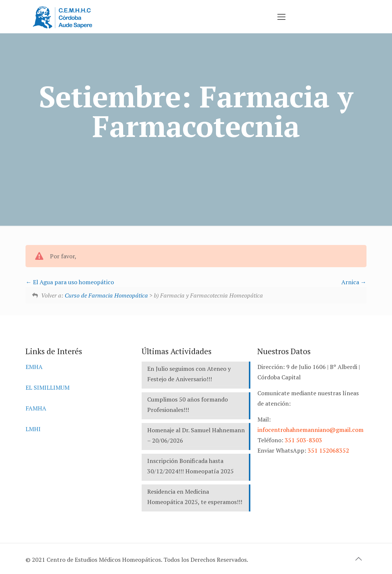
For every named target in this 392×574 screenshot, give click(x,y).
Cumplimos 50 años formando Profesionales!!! (187, 405)
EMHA (34, 367)
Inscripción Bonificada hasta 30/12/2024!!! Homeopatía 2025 (190, 466)
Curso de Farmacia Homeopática (106, 295)
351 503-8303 (303, 440)
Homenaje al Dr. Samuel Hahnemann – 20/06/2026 (196, 435)
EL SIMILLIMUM (48, 387)
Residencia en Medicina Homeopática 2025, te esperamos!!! (195, 497)
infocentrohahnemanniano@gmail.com (310, 430)
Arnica (354, 282)
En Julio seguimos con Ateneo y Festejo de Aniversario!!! (189, 374)
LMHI (33, 429)
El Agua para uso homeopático (70, 282)
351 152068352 (328, 450)
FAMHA (36, 408)
